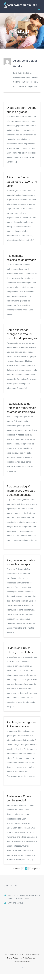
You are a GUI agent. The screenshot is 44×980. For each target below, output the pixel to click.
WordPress (27, 962)
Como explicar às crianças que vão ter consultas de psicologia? (22, 334)
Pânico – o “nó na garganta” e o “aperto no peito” (22, 182)
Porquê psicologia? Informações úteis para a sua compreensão (21, 491)
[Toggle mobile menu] (39, 10)
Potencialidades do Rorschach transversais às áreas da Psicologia (21, 408)
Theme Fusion (12, 958)
